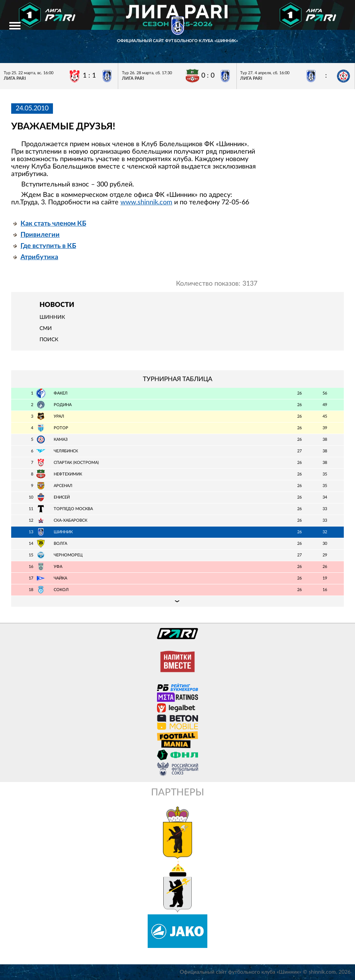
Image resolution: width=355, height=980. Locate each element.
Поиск (49, 340)
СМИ (46, 329)
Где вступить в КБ (48, 246)
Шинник (52, 317)
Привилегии (40, 235)
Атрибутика (39, 257)
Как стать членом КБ (53, 224)
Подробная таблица (177, 601)
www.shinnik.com (146, 202)
